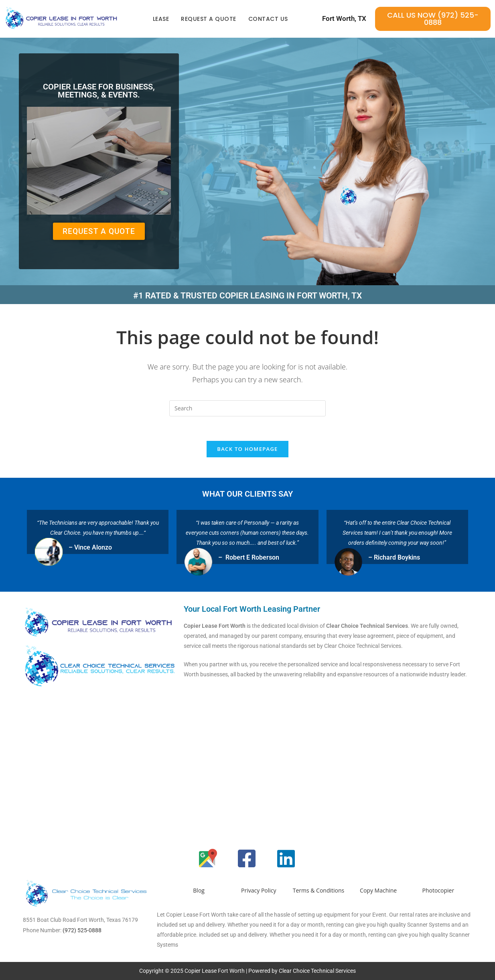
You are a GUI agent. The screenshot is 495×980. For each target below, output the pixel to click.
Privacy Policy (259, 890)
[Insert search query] (247, 408)
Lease (161, 19)
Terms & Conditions (319, 890)
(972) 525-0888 (82, 930)
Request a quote (209, 19)
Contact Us (268, 19)
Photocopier (438, 890)
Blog (199, 890)
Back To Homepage (247, 449)
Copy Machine (378, 890)
